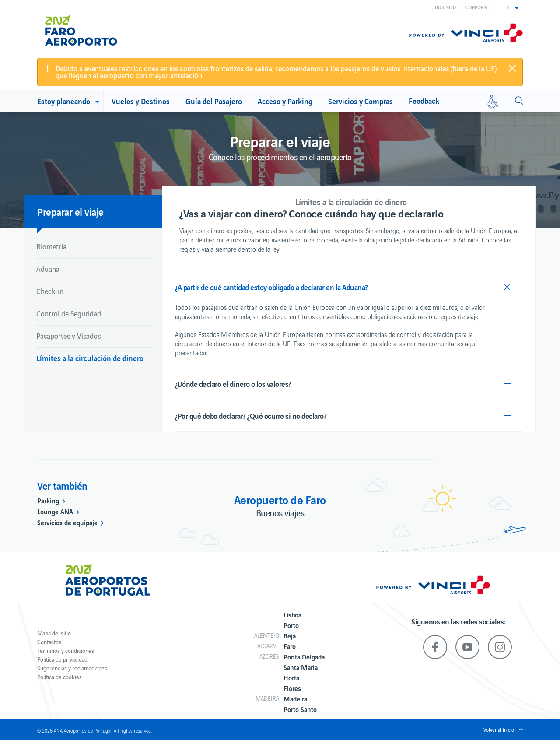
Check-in (50, 291)
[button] (511, 7)
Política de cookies (59, 677)
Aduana (48, 269)
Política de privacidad (62, 659)
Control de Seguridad (69, 313)
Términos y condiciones (66, 651)
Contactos (49, 642)
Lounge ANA (55, 511)
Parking (48, 500)
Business (446, 7)
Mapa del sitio (54, 633)
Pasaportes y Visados (68, 336)
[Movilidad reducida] (493, 101)
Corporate (478, 7)
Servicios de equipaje (67, 522)
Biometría (51, 246)
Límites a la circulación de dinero (90, 358)
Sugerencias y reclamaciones (72, 668)
